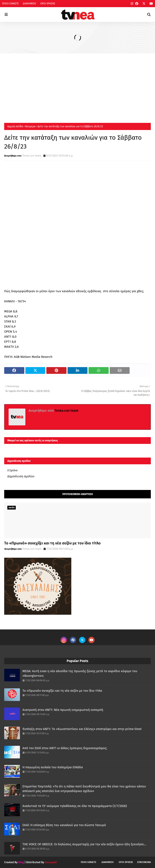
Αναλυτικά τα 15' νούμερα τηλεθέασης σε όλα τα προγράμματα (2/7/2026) (75, 806)
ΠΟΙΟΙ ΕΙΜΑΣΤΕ (10, 4)
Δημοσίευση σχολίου (21, 476)
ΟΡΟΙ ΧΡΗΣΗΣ (48, 4)
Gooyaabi (51, 862)
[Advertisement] (77, 85)
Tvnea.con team (32, 156)
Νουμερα (30, 126)
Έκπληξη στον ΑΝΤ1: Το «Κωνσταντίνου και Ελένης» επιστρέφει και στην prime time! (82, 729)
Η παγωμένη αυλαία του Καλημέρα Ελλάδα (53, 767)
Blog (21, 862)
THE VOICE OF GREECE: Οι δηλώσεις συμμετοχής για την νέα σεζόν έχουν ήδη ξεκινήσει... (84, 844)
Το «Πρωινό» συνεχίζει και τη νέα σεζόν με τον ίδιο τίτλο (52, 543)
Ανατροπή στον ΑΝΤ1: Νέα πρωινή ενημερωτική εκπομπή (63, 710)
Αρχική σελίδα (15, 126)
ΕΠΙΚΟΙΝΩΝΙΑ (144, 862)
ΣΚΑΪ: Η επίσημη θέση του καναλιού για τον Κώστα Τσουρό (64, 825)
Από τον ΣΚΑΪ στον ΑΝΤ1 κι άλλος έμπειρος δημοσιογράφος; (65, 748)
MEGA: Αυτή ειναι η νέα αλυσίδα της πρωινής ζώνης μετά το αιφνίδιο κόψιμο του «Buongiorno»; (80, 674)
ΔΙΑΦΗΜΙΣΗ (29, 4)
